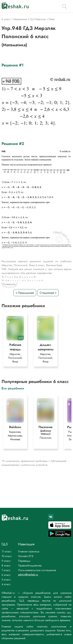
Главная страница (29, 551)
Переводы (24, 561)
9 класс (6, 561)
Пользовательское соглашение (37, 570)
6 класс (6, 575)
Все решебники (13, 388)
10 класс (7, 556)
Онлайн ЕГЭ (26, 556)
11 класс (7, 551)
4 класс (6, 584)
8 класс (6, 565)
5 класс (6, 580)
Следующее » (48, 293)
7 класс (6, 570)
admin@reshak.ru (28, 574)
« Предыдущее (25, 293)
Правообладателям (30, 565)
